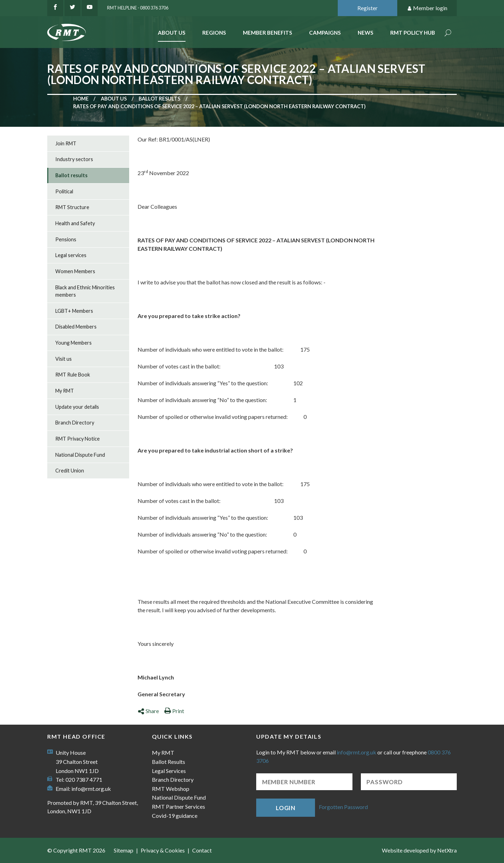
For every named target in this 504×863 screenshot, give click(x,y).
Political (64, 191)
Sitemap (124, 850)
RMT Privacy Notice (78, 439)
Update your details (77, 407)
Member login (427, 8)
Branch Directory (75, 423)
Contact (202, 850)
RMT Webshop (171, 789)
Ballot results (159, 99)
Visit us (64, 359)
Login (286, 808)
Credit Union (70, 471)
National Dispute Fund (80, 455)
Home (81, 99)
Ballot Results (169, 762)
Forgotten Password (343, 807)
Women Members (75, 271)
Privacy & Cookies (163, 850)
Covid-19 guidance (175, 816)
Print (174, 711)
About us (114, 99)
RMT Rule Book (73, 375)
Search (448, 33)
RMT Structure (72, 207)
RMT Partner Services (178, 806)
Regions (214, 33)
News (366, 33)
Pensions (66, 239)
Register (367, 8)
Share (148, 711)
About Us (172, 33)
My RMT (65, 391)
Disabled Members (76, 327)
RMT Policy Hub (413, 33)
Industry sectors (74, 159)
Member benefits (268, 33)
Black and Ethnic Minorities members (85, 291)
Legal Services (169, 771)
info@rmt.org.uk (91, 789)
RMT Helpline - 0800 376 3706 (138, 8)
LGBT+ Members (74, 311)
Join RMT (66, 143)
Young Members (73, 343)
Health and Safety (75, 223)
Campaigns (325, 33)
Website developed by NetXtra (419, 850)
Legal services (71, 255)
